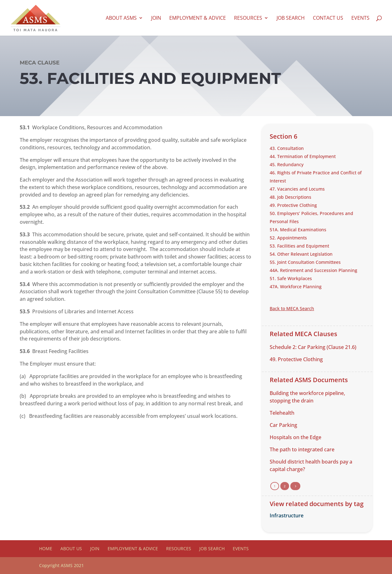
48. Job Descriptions (290, 197)
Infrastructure (287, 515)
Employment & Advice (198, 18)
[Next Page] (295, 486)
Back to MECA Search (292, 308)
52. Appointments (288, 238)
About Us (71, 548)
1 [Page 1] (275, 486)
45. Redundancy (287, 164)
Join (156, 18)
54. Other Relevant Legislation (301, 254)
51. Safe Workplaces (291, 278)
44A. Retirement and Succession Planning (313, 270)
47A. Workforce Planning (296, 287)
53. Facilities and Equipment (299, 246)
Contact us (328, 18)
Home (46, 548)
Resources (248, 18)
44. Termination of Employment (303, 156)
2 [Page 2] (285, 486)
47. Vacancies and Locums (297, 189)
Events (360, 18)
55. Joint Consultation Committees (305, 262)
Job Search (291, 18)
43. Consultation (287, 148)
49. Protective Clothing (293, 205)
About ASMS (121, 18)
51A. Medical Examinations (298, 230)
